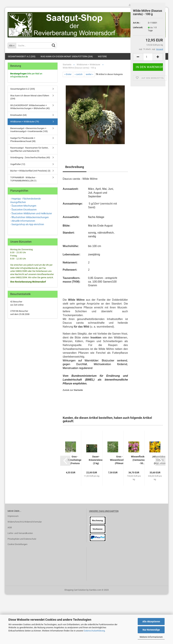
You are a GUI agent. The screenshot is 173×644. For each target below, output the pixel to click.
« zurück (79, 74)
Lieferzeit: (138, 27)
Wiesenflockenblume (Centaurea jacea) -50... (142, 460)
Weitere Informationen (151, 637)
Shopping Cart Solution (75, 590)
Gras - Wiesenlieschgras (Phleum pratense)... (119, 460)
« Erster (68, 74)
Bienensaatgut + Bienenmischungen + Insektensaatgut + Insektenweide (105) (29, 130)
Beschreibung (75, 167)
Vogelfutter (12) (18, 164)
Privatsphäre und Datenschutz (22, 539)
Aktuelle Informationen (23, 221)
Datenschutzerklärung (94, 631)
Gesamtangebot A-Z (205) (22, 56)
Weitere (102, 56)
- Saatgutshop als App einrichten (27, 224)
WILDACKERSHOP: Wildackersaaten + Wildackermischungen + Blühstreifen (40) (30, 107)
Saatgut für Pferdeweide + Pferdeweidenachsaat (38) (23, 140)
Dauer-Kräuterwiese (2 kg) (96, 460)
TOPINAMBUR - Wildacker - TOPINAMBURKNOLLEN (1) (23, 179)
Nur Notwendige (151, 630)
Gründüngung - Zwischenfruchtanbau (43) (30, 157)
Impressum (13, 516)
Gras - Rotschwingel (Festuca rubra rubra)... (75, 460)
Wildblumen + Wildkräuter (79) (25, 122)
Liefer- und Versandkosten (20, 533)
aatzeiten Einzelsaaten (25, 210)
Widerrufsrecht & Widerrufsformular (25, 522)
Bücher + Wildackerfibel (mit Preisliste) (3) (30, 171)
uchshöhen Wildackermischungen (31, 217)
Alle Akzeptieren (151, 622)
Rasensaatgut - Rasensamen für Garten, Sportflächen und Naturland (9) (29, 149)
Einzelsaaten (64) (18, 115)
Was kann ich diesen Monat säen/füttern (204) (67, 56)
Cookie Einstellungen (17, 544)
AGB (10, 527)
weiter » (89, 74)
